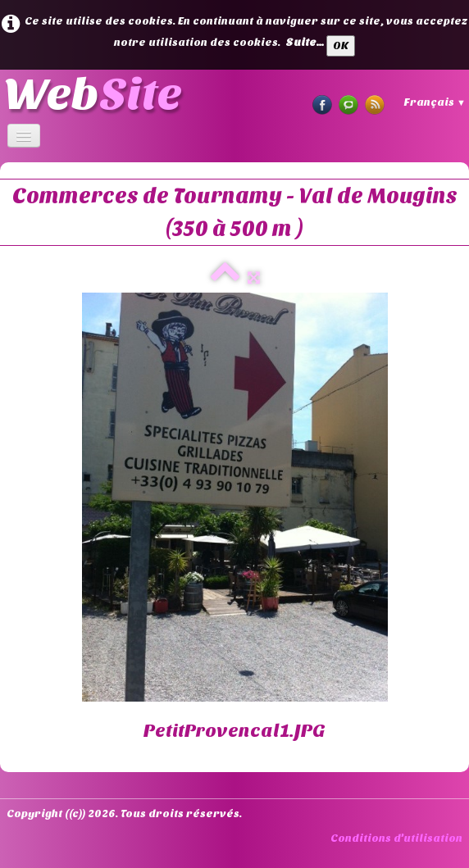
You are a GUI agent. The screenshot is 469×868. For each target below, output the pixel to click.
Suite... (305, 42)
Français (435, 102)
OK (341, 45)
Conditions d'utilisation (396, 838)
